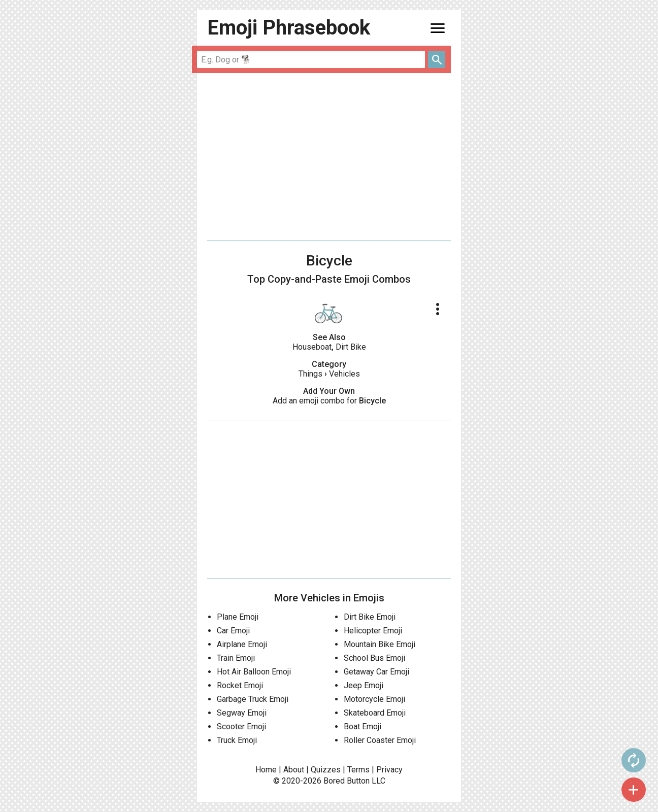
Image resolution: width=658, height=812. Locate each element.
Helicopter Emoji (373, 631)
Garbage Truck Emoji (253, 699)
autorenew (482, 760)
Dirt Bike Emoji (370, 617)
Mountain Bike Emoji (380, 644)
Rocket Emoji (240, 685)
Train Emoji (236, 658)
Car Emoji (233, 631)
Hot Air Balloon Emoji (254, 672)
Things (310, 374)
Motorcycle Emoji (374, 699)
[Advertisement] (329, 157)
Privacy (389, 770)
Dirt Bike (351, 347)
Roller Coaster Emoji (380, 740)
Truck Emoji (237, 740)
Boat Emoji (363, 726)
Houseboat (312, 347)
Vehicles (344, 374)
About (294, 770)
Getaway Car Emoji (376, 672)
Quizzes (326, 770)
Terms (358, 770)
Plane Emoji (238, 617)
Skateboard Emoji (375, 713)
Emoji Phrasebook (289, 28)
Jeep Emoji (364, 685)
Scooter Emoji (241, 726)
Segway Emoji (242, 713)
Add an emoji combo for (329, 401)
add (482, 790)
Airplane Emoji (242, 644)
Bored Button (347, 781)
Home (266, 770)
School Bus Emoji (374, 658)
